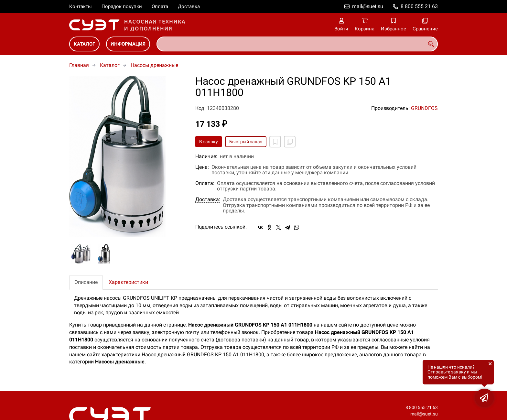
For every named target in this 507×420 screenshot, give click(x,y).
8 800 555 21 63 (419, 6)
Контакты (81, 6)
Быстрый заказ (246, 142)
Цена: (202, 167)
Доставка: (208, 199)
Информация (128, 44)
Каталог (84, 44)
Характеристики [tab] (128, 282)
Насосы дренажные (154, 65)
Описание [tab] (86, 282)
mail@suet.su (368, 6)
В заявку (209, 142)
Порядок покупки (122, 6)
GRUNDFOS (424, 108)
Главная (79, 65)
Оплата (160, 6)
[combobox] (297, 44)
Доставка (189, 6)
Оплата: (205, 183)
